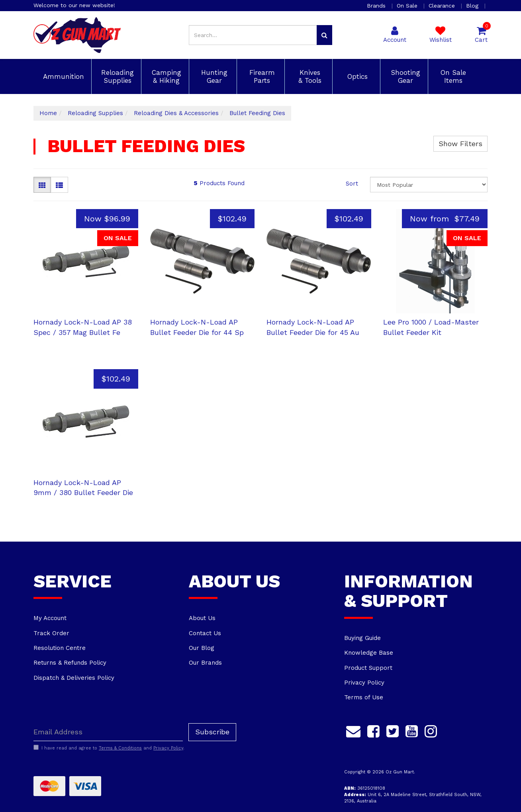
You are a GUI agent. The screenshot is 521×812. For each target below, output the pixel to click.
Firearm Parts (261, 76)
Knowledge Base (369, 653)
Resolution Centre (60, 648)
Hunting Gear (213, 76)
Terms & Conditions (120, 748)
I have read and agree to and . (109, 748)
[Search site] (324, 35)
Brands (377, 6)
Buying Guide (362, 638)
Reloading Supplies (116, 76)
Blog (473, 6)
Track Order (51, 633)
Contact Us (205, 633)
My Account (50, 618)
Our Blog (202, 648)
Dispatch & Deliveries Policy (74, 678)
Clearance (443, 6)
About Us (202, 618)
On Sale (408, 6)
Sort (352, 184)
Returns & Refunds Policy (70, 663)
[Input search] (253, 35)
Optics (356, 76)
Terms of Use (364, 697)
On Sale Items (452, 76)
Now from (445, 219)
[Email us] (353, 730)
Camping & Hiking (165, 76)
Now (107, 219)
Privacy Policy (364, 683)
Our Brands (205, 663)
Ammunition (62, 76)
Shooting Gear (404, 76)
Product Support (368, 668)
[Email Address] (108, 732)
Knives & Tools (309, 76)
